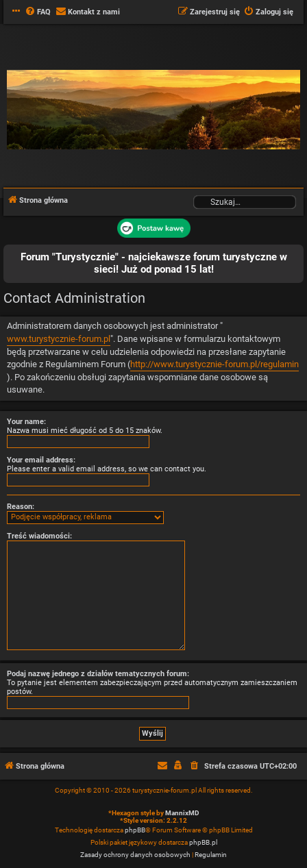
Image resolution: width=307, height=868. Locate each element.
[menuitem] (38, 12)
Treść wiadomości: (39, 536)
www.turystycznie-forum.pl (59, 339)
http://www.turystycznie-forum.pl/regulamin (214, 364)
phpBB (135, 830)
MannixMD (182, 813)
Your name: (26, 422)
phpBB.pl (203, 842)
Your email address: (41, 460)
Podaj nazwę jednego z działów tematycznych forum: (98, 674)
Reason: (21, 507)
